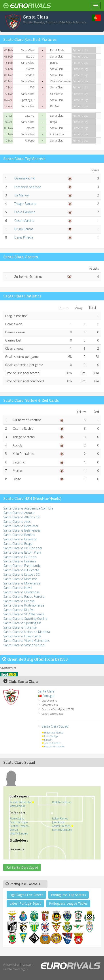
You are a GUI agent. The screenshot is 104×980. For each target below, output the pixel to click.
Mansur (14, 830)
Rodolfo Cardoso (61, 802)
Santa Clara (46, 691)
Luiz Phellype (51, 736)
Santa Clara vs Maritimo (20, 579)
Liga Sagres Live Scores (26, 895)
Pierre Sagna (17, 818)
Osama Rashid (25, 178)
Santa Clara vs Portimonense (24, 605)
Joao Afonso (59, 822)
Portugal (48, 696)
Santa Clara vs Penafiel (19, 601)
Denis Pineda (24, 237)
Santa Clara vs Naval (18, 588)
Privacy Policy (11, 965)
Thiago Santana (25, 204)
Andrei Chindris (53, 743)
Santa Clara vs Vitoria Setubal (24, 645)
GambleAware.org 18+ (17, 969)
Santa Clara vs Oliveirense (22, 592)
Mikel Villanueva (19, 833)
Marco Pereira (18, 806)
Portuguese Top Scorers (68, 895)
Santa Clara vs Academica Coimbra (28, 508)
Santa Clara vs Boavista (20, 539)
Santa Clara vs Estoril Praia (22, 552)
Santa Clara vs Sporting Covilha (25, 619)
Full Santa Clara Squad (22, 867)
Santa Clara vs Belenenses (22, 530)
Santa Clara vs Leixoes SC (22, 574)
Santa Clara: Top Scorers (24, 159)
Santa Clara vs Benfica (19, 535)
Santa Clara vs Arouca (19, 513)
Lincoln (48, 740)
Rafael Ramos (60, 818)
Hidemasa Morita (54, 733)
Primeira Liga (80, 50)
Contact (27, 965)
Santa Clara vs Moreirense (22, 583)
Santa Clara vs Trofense (20, 627)
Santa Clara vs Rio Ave (19, 610)
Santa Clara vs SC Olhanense (24, 614)
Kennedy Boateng (62, 830)
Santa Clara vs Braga (18, 544)
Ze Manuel (22, 195)
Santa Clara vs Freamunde (22, 566)
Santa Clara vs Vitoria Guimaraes (26, 641)
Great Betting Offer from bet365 (38, 659)
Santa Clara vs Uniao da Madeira (27, 632)
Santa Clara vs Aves (17, 522)
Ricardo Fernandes (54, 746)
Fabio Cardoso (25, 212)
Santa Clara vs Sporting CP (22, 623)
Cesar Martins (24, 221)
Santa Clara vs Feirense (20, 561)
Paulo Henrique (19, 822)
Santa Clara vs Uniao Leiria (22, 636)
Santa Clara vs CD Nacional (23, 548)
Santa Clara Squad (55, 726)
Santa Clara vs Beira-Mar (21, 526)
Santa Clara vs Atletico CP (21, 517)
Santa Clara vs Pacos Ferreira (24, 596)
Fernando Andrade (28, 187)
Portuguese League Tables (68, 903)
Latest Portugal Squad (25, 903)
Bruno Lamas (24, 229)
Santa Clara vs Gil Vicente (21, 570)
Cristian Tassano (19, 826)
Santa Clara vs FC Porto (20, 557)
